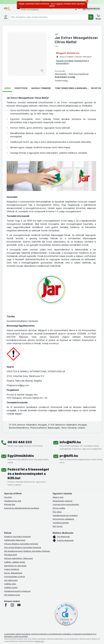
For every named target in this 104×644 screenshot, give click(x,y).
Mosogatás (61, 74)
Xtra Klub (8, 497)
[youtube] (19, 605)
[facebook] (6, 605)
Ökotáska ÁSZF (11, 555)
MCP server (58, 526)
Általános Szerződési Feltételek (17, 537)
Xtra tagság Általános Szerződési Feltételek (23, 547)
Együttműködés (21, 456)
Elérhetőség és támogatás (15, 566)
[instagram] (12, 605)
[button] (91, 9)
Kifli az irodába (59, 508)
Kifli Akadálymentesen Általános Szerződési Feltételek (27, 551)
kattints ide (39, 641)
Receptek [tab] (96, 88)
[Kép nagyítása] (42, 71)
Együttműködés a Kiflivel (15, 577)
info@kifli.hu (70, 442)
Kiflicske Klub (10, 504)
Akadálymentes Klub (13, 501)
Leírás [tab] (7, 88)
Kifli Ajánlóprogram (12, 595)
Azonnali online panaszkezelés (66, 504)
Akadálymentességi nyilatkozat (17, 591)
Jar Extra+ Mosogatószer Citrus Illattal (76, 40)
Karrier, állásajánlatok (13, 573)
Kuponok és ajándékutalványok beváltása (22, 508)
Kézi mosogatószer (79, 74)
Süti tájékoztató (11, 580)
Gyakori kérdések (12, 569)
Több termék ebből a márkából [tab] (71, 88)
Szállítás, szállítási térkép (15, 562)
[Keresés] (91, 17)
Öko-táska (57, 512)
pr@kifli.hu (69, 456)
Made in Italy (58, 497)
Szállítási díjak (10, 584)
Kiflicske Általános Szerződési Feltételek (21, 544)
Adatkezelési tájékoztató (15, 540)
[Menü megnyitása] (6, 17)
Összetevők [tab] (21, 88)
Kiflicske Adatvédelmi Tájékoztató (19, 558)
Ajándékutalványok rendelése (65, 515)
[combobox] (49, 17)
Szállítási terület (11, 587)
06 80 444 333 (20, 442)
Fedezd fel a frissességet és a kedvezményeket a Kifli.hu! (28, 474)
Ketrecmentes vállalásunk (63, 519)
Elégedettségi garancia (62, 501)
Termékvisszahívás (61, 523)
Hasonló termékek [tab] (41, 88)
